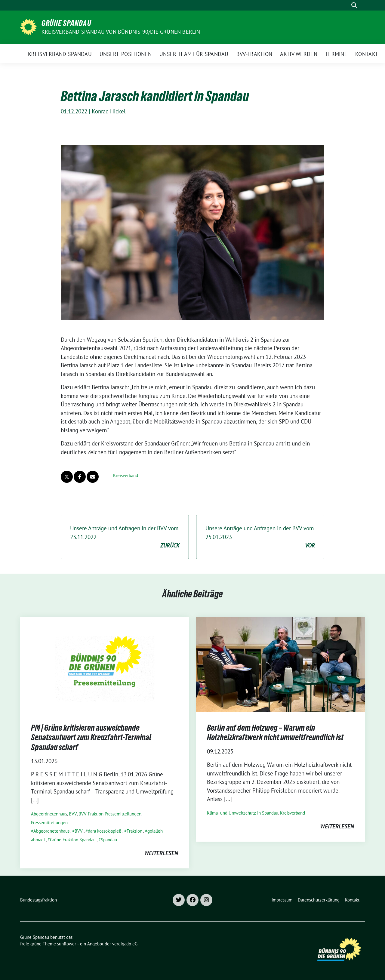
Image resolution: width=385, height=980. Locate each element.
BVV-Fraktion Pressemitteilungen (110, 814)
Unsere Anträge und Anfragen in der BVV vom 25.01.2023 (260, 537)
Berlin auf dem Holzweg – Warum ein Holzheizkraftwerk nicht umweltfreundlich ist (275, 732)
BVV (73, 814)
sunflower (67, 944)
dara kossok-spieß (105, 831)
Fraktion (134, 831)
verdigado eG (125, 944)
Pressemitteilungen (49, 823)
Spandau (109, 840)
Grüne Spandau (66, 23)
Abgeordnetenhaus (49, 814)
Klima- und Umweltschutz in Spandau (243, 813)
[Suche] (346, 5)
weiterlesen (161, 853)
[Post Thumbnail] (105, 664)
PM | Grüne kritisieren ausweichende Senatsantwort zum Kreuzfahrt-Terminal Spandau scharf (91, 737)
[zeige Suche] (354, 5)
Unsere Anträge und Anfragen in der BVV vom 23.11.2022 (125, 537)
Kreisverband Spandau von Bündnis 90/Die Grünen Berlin (121, 32)
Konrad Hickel (109, 111)
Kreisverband (126, 475)
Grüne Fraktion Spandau (73, 840)
